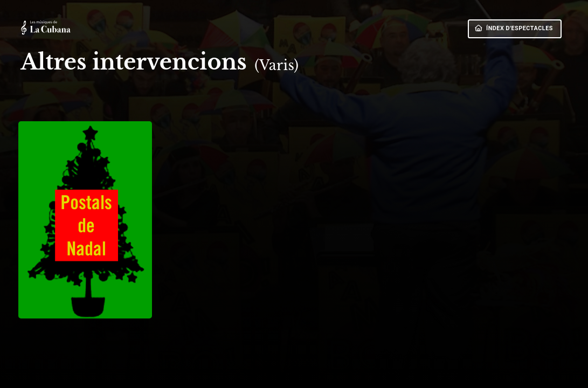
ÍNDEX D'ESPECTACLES (514, 28)
